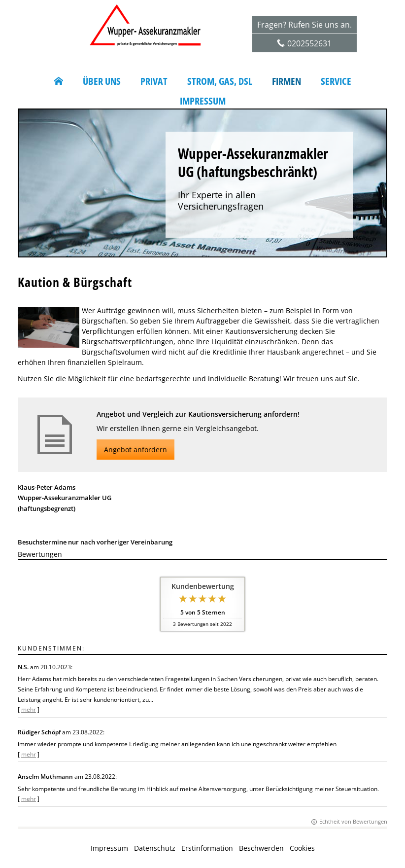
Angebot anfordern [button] (135, 450)
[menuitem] (59, 81)
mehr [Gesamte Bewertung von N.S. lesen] (29, 709)
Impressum (109, 848)
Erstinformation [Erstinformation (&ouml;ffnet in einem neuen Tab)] (207, 848)
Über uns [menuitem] (102, 81)
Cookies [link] (302, 848)
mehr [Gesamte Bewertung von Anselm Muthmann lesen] (29, 799)
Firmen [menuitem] (287, 81)
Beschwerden (261, 848)
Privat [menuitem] (154, 81)
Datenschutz (155, 848)
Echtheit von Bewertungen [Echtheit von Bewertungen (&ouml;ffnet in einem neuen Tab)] (353, 821)
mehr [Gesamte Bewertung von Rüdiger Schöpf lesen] (29, 754)
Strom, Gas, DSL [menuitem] (220, 81)
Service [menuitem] (336, 81)
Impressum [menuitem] (203, 101)
